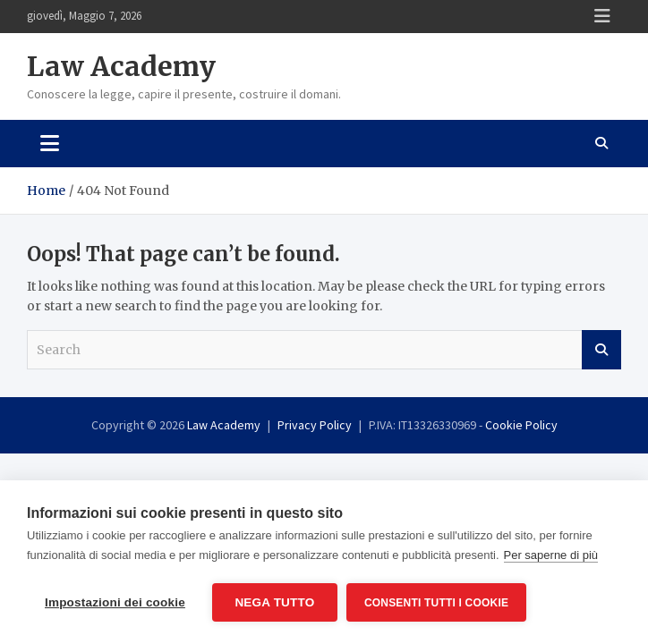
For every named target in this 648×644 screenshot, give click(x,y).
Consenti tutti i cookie (436, 603)
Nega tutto (274, 602)
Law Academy (121, 66)
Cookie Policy (521, 425)
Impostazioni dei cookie (115, 602)
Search (601, 350)
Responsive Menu (602, 16)
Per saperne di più (551, 555)
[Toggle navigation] (50, 143)
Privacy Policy (315, 425)
